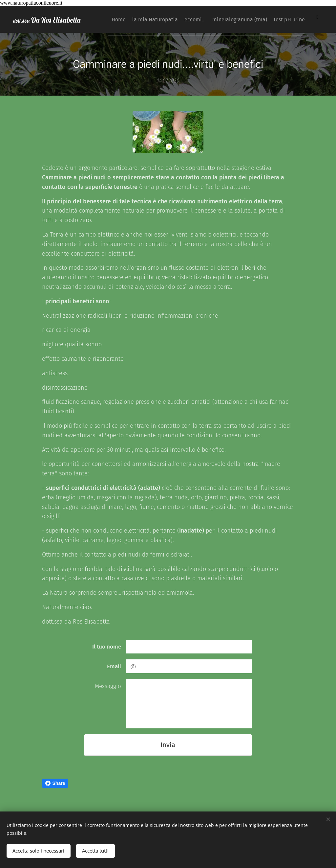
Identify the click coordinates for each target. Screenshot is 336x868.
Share (55, 783)
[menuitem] (113, 19)
